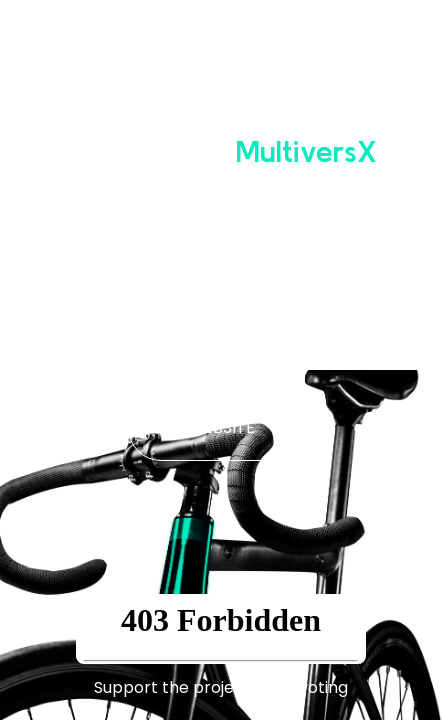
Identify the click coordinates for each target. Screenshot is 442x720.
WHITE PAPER (221, 337)
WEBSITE (221, 427)
